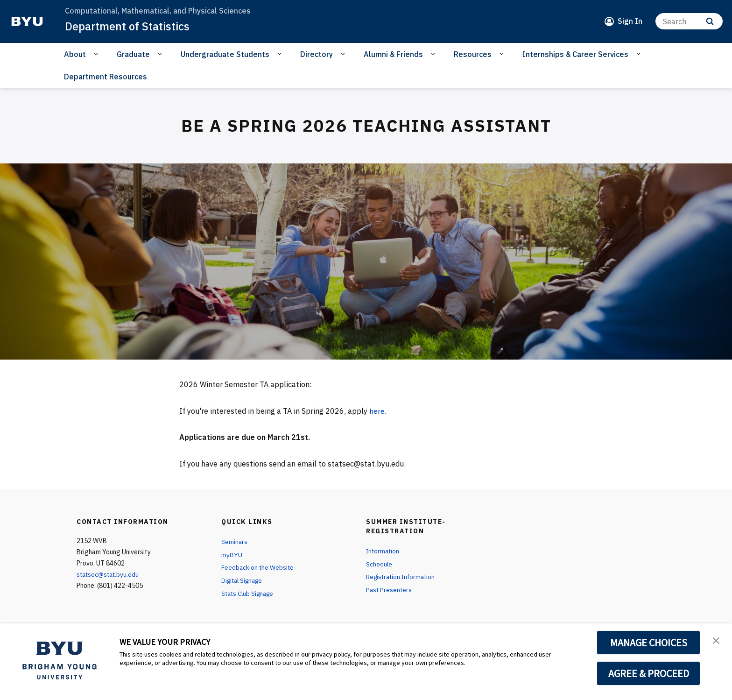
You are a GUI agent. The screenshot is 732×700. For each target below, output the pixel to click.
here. (378, 411)
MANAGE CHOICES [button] (649, 643)
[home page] (27, 21)
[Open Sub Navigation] (97, 54)
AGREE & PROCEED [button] (649, 673)
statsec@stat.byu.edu (109, 574)
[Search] (689, 21)
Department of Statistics (128, 26)
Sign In (630, 21)
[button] (717, 640)
